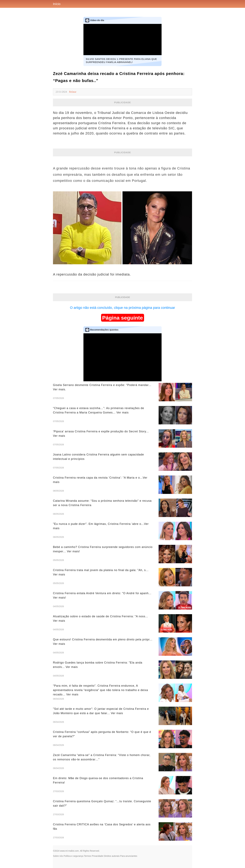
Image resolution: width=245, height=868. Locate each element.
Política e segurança (74, 856)
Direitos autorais (112, 856)
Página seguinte (123, 318)
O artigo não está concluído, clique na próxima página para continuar (123, 308)
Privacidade (97, 856)
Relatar (73, 92)
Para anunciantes (129, 856)
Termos (87, 856)
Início (57, 4)
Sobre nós (58, 856)
